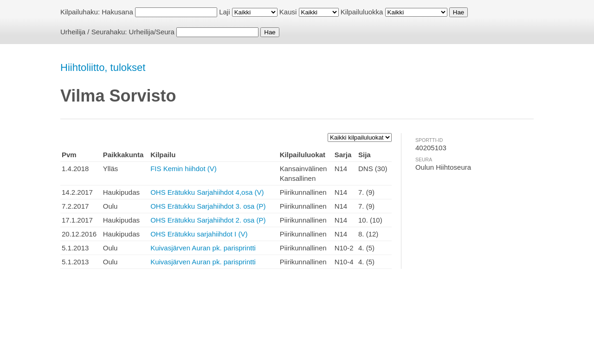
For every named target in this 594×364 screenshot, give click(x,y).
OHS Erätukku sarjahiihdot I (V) (199, 234)
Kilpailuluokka (362, 12)
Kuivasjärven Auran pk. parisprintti (203, 248)
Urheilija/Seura (152, 32)
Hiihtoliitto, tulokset (103, 67)
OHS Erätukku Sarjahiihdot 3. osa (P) (208, 206)
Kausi (288, 12)
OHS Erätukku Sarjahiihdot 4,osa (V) (207, 192)
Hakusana (117, 12)
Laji (224, 12)
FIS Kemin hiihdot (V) (184, 169)
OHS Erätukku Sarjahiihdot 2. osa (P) (208, 220)
